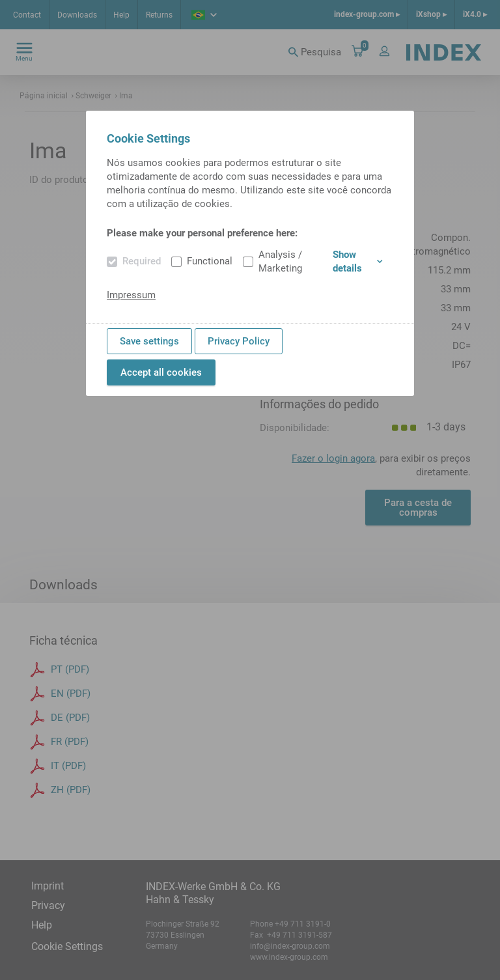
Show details (358, 261)
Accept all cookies (161, 372)
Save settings (149, 341)
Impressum (131, 295)
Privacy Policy (239, 341)
